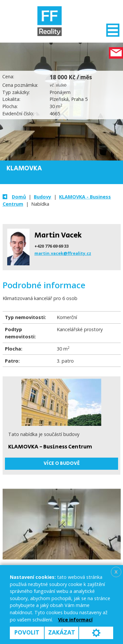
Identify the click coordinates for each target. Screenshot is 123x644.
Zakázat (62, 633)
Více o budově (62, 464)
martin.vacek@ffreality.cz (63, 253)
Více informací (75, 620)
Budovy (42, 197)
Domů (19, 197)
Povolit (27, 633)
